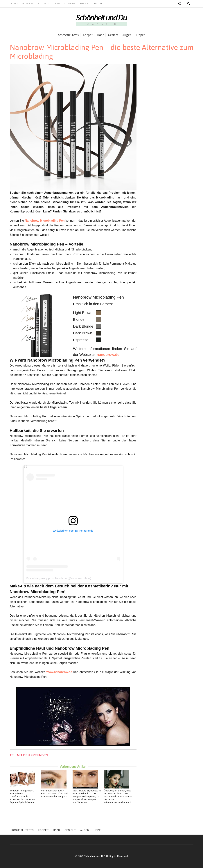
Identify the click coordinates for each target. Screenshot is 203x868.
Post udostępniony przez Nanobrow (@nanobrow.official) (59, 578)
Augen (84, 4)
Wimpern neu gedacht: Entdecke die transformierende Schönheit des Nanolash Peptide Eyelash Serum (22, 796)
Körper (43, 4)
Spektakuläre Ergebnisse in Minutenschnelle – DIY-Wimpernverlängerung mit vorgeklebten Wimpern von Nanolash (87, 796)
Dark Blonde (83, 326)
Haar (56, 4)
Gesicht (70, 4)
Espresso (81, 340)
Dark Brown (83, 333)
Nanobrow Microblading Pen (45, 221)
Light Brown (83, 313)
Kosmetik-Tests (23, 4)
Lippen (97, 4)
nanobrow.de (108, 355)
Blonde (79, 320)
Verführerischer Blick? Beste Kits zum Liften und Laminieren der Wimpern (54, 794)
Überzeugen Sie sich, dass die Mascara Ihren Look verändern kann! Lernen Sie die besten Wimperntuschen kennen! (118, 796)
